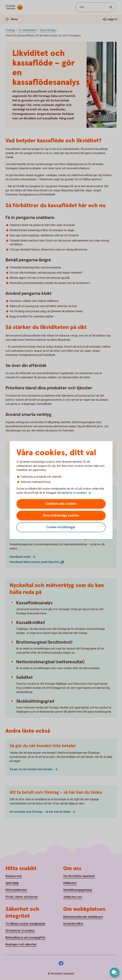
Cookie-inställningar (61, 527)
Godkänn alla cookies (61, 504)
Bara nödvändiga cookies (61, 516)
